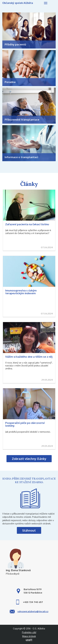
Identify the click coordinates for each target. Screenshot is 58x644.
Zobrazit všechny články (29, 459)
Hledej (52, 3)
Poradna (10, 82)
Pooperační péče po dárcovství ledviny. (25, 424)
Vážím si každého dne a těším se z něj (29, 357)
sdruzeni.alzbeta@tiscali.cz (33, 611)
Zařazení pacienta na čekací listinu (27, 224)
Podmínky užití (29, 632)
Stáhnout (29, 530)
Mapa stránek (29, 636)
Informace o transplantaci (21, 157)
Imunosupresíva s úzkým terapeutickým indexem (21, 292)
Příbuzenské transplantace (22, 120)
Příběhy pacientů (15, 44)
